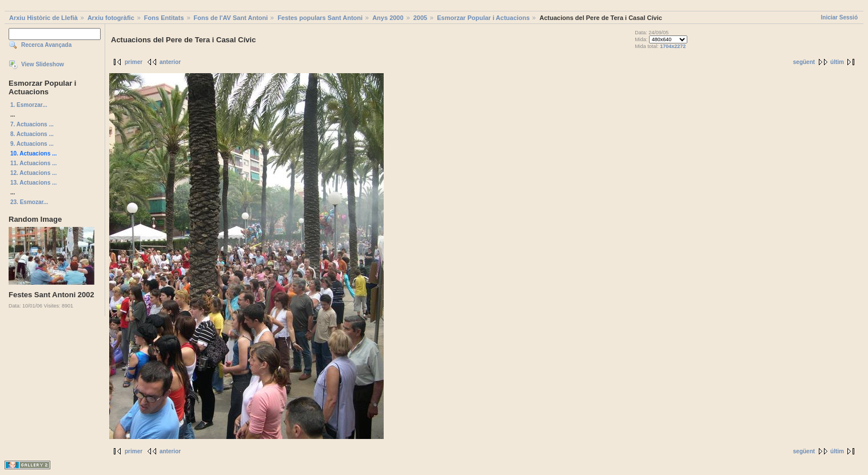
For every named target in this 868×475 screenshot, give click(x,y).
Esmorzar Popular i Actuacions (483, 18)
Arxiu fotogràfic (111, 18)
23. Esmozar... (29, 202)
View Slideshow (43, 64)
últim (837, 62)
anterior (170, 62)
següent (804, 62)
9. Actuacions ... (32, 144)
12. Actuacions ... (33, 173)
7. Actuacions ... (32, 124)
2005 (420, 18)
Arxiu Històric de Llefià (43, 18)
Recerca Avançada (46, 45)
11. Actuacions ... (33, 163)
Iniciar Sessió (839, 17)
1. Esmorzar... (29, 105)
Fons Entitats (164, 18)
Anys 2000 (388, 18)
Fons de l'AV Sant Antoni (231, 18)
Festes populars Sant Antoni (320, 18)
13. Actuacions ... (33, 183)
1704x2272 (673, 46)
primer (134, 62)
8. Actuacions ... (32, 134)
